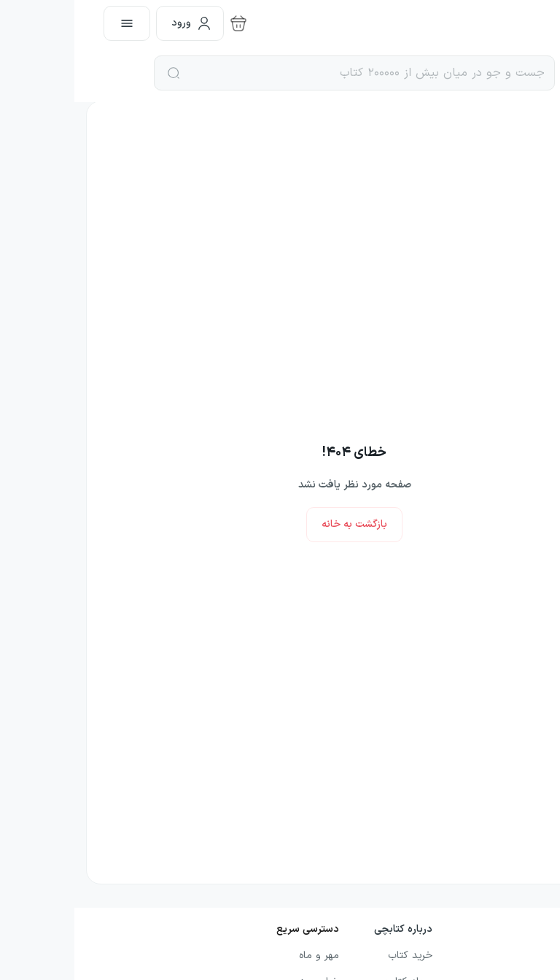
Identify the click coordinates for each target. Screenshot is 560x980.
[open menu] (52, 23)
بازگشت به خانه (280, 524)
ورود (117, 23)
